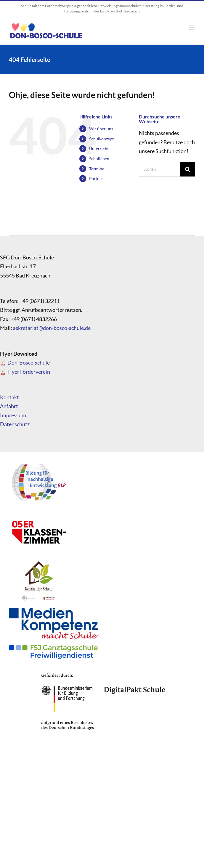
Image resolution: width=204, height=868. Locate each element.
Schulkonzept (101, 139)
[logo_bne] (38, 464)
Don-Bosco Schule (29, 362)
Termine (97, 169)
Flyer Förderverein (29, 372)
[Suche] (188, 169)
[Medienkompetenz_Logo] (53, 610)
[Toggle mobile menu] (192, 28)
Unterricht (99, 149)
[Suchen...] (160, 169)
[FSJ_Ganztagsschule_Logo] (53, 647)
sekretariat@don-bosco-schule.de (52, 328)
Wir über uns (101, 129)
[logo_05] (38, 513)
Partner (96, 178)
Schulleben (99, 159)
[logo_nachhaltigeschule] (38, 561)
